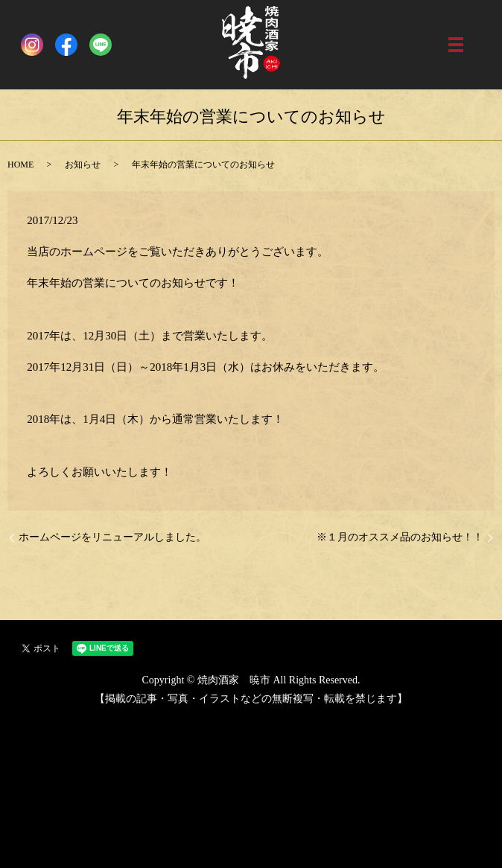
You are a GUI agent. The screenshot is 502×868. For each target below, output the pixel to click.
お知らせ (83, 165)
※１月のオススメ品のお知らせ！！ (400, 537)
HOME (20, 165)
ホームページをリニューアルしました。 (112, 537)
